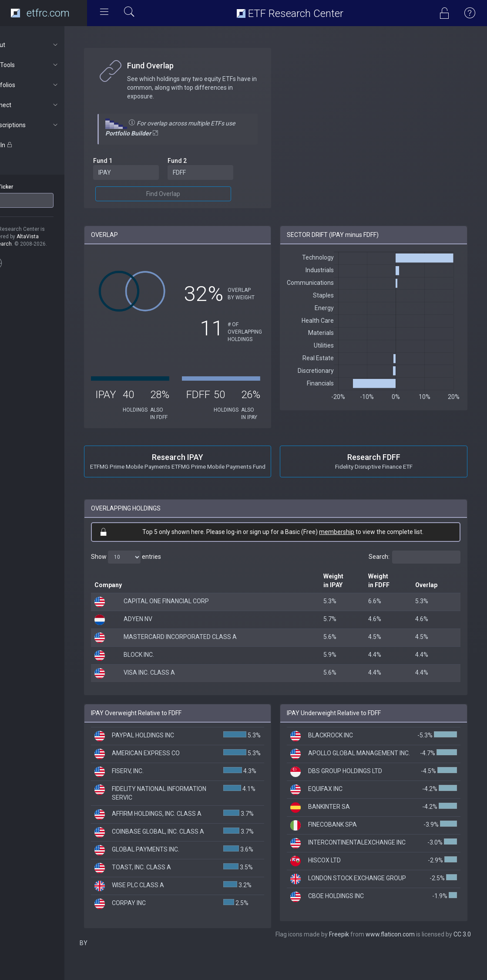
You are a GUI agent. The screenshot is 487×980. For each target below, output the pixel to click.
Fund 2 (195, 161)
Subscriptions (46, 125)
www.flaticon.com (217, 963)
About (46, 45)
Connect (46, 105)
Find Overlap (181, 194)
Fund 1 (125, 161)
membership (348, 539)
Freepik (166, 963)
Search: (415, 564)
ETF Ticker (23, 187)
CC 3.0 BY (294, 963)
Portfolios (46, 85)
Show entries (149, 564)
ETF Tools (46, 65)
